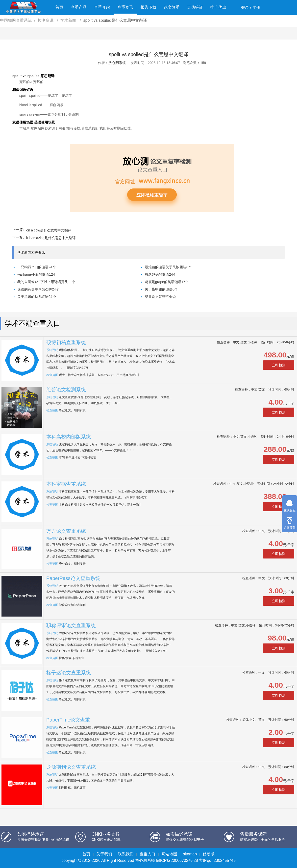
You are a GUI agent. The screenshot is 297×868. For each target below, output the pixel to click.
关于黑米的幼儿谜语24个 (37, 297)
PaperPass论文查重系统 (73, 578)
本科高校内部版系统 (69, 437)
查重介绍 (102, 7)
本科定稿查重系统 (66, 484)
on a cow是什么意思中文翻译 (49, 230)
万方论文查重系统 (66, 531)
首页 (59, 7)
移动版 (209, 854)
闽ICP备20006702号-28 (177, 860)
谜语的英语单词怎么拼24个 (38, 289)
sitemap (190, 854)
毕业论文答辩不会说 (160, 297)
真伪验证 (195, 7)
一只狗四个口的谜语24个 (37, 267)
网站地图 (169, 854)
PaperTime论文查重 (68, 720)
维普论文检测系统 (66, 390)
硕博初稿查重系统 (66, 342)
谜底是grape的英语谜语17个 (167, 282)
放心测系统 (117, 63)
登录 (245, 8)
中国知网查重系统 (16, 20)
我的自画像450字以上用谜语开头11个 (46, 282)
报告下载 (148, 7)
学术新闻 (69, 20)
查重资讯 (125, 7)
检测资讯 (46, 20)
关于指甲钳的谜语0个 (161, 289)
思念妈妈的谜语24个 (161, 274)
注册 (256, 8)
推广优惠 (218, 7)
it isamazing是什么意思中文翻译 (51, 238)
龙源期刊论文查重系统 (71, 767)
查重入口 (148, 854)
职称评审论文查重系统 (71, 625)
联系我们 (126, 854)
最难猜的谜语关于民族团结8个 (168, 267)
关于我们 (104, 854)
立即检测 (279, 365)
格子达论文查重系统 (69, 673)
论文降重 (172, 7)
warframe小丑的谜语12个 (37, 274)
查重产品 (79, 7)
